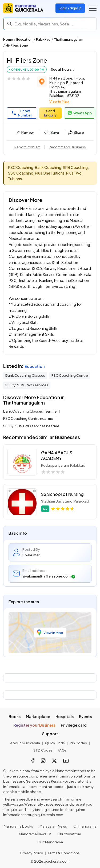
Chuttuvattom (69, 834)
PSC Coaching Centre (70, 375)
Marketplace (38, 716)
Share (76, 132)
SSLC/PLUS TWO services (27, 385)
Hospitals (65, 716)
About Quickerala (25, 743)
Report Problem (27, 147)
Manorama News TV (35, 834)
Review (25, 132)
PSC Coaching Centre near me (28, 418)
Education (24, 39)
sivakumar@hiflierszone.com (49, 576)
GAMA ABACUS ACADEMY (57, 455)
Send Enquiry (50, 113)
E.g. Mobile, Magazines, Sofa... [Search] (44, 24)
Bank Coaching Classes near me (30, 411)
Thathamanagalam (69, 39)
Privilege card (74, 725)
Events (85, 716)
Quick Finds (55, 743)
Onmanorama (85, 826)
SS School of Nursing (62, 494)
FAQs (62, 750)
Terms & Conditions (64, 853)
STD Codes (43, 750)
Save (51, 133)
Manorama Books (18, 826)
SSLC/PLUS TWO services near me (31, 426)
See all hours (61, 69)
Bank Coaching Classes (25, 375)
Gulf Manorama (50, 842)
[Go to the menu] (93, 8)
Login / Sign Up (70, 8)
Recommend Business (67, 147)
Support (50, 734)
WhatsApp (79, 113)
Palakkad (43, 39)
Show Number (22, 113)
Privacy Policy (32, 853)
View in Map (59, 101)
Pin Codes (78, 743)
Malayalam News (53, 826)
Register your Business (34, 725)
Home (8, 39)
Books (15, 716)
